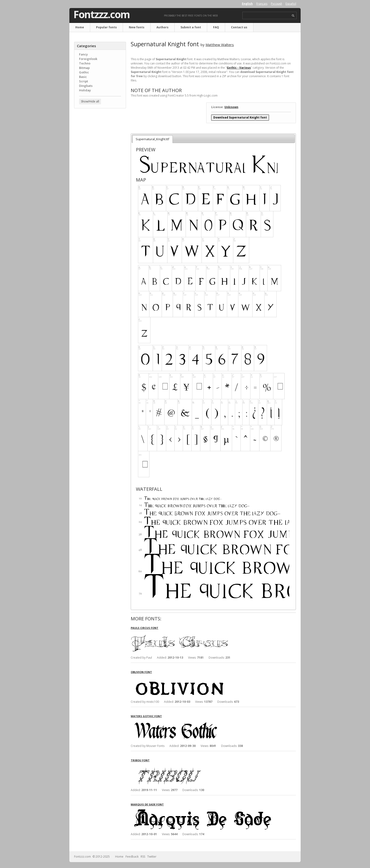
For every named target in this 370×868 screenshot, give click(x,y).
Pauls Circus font (145, 628)
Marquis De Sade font (147, 804)
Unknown (231, 107)
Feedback (132, 857)
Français (262, 4)
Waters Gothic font (146, 716)
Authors (162, 27)
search (293, 16)
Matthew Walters (220, 45)
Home (80, 27)
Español (291, 4)
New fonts (137, 27)
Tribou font (140, 760)
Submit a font (191, 27)
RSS (143, 857)
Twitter (152, 857)
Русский (276, 4)
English (247, 4)
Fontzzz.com (102, 14)
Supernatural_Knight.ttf (152, 139)
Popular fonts (106, 27)
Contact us (239, 27)
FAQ (216, 27)
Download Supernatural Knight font (240, 117)
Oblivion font (141, 672)
